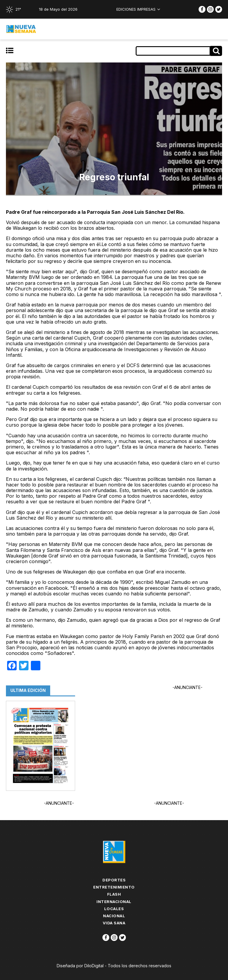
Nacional (114, 916)
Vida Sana (114, 923)
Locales (114, 909)
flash (114, 894)
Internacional (114, 902)
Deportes (114, 880)
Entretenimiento (114, 887)
